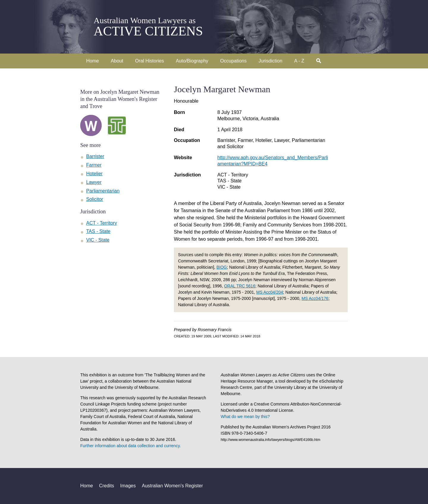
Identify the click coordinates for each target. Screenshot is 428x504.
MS (270, 292)
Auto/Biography (192, 61)
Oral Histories (150, 61)
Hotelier (94, 174)
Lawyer (94, 182)
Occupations (233, 61)
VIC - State (229, 187)
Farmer (94, 165)
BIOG (222, 267)
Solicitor (95, 199)
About (117, 61)
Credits (107, 486)
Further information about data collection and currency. (130, 446)
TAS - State (229, 181)
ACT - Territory (233, 175)
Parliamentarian (103, 191)
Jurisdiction (270, 61)
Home (93, 61)
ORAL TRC (240, 286)
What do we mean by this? (245, 417)
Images (128, 486)
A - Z (299, 61)
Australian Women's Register (172, 486)
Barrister (95, 156)
